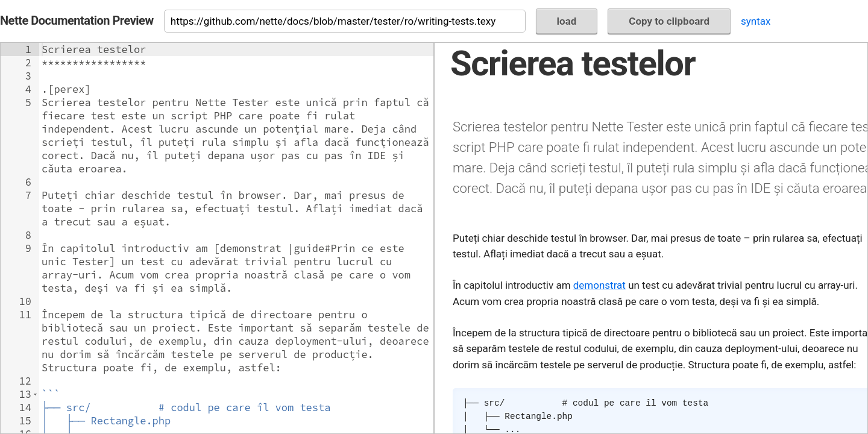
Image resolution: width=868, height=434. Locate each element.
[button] (35, 394)
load (567, 21)
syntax (756, 21)
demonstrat (599, 285)
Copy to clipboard (669, 21)
